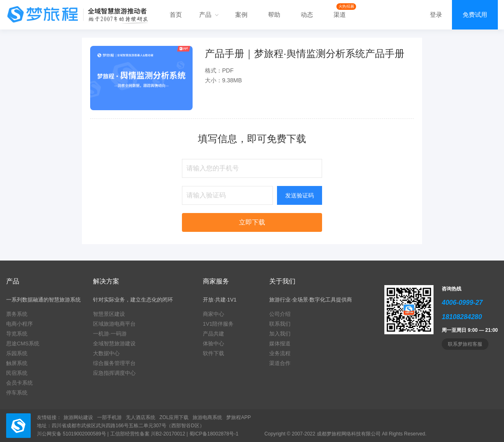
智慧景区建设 (109, 314)
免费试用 (475, 15)
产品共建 (213, 334)
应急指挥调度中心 (114, 373)
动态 (307, 15)
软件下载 (213, 353)
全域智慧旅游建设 (114, 343)
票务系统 (17, 314)
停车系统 (17, 393)
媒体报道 (280, 343)
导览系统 (17, 334)
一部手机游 (109, 417)
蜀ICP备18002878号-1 (214, 434)
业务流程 (280, 353)
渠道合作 (280, 363)
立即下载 (252, 222)
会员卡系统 (19, 383)
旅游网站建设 (78, 417)
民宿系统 (17, 373)
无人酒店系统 (141, 417)
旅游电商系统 (207, 417)
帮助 (274, 15)
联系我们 (280, 324)
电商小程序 (19, 324)
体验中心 (213, 343)
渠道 (340, 15)
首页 (176, 15)
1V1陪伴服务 (218, 324)
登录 (436, 15)
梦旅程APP (238, 417)
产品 (209, 15)
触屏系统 (17, 363)
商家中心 (213, 314)
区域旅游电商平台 (114, 324)
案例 (241, 15)
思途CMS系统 (23, 343)
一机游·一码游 (110, 334)
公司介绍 (280, 314)
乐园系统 (17, 353)
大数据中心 (106, 353)
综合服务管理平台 (114, 363)
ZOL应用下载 (174, 417)
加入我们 (280, 334)
